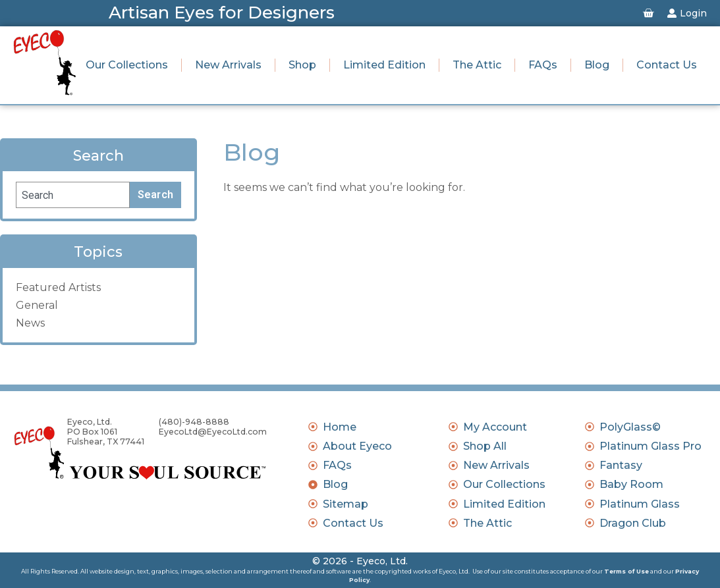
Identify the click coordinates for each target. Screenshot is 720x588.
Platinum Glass (640, 504)
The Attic (477, 65)
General (37, 305)
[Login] (672, 13)
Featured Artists (58, 287)
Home (340, 427)
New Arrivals (228, 65)
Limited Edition (384, 65)
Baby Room (631, 484)
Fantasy (621, 465)
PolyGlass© (630, 427)
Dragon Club (633, 523)
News (30, 323)
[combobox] (73, 195)
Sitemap (346, 504)
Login (693, 13)
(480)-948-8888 (194, 422)
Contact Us (667, 65)
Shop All (485, 446)
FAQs (543, 65)
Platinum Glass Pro (651, 446)
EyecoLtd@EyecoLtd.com (213, 432)
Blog (597, 65)
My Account (495, 427)
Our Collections (127, 65)
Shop (302, 65)
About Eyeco (357, 446)
